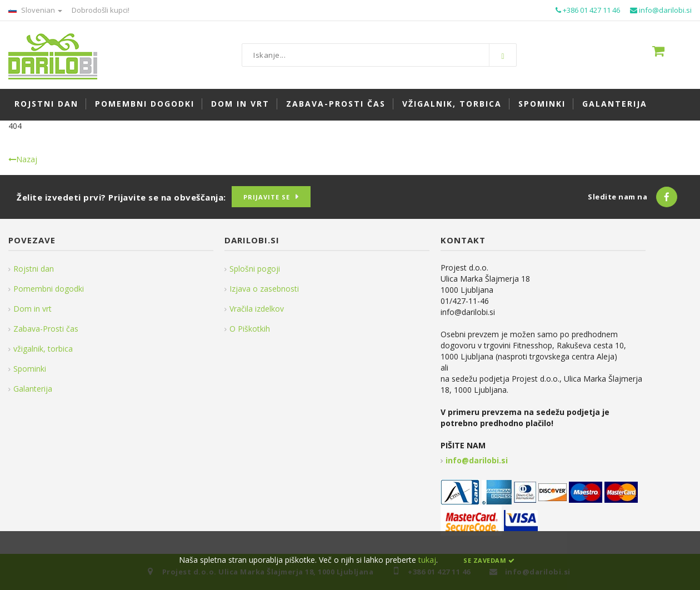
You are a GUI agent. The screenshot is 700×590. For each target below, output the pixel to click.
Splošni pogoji (255, 269)
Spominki (30, 369)
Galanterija (33, 389)
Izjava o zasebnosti (264, 289)
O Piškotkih (250, 329)
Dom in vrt (32, 309)
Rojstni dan (34, 269)
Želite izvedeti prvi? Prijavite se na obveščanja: (121, 197)
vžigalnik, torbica (43, 349)
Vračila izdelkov (257, 309)
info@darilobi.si (477, 460)
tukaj (427, 560)
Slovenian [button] (35, 10)
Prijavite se (267, 197)
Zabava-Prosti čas (46, 329)
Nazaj (23, 159)
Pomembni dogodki (49, 289)
